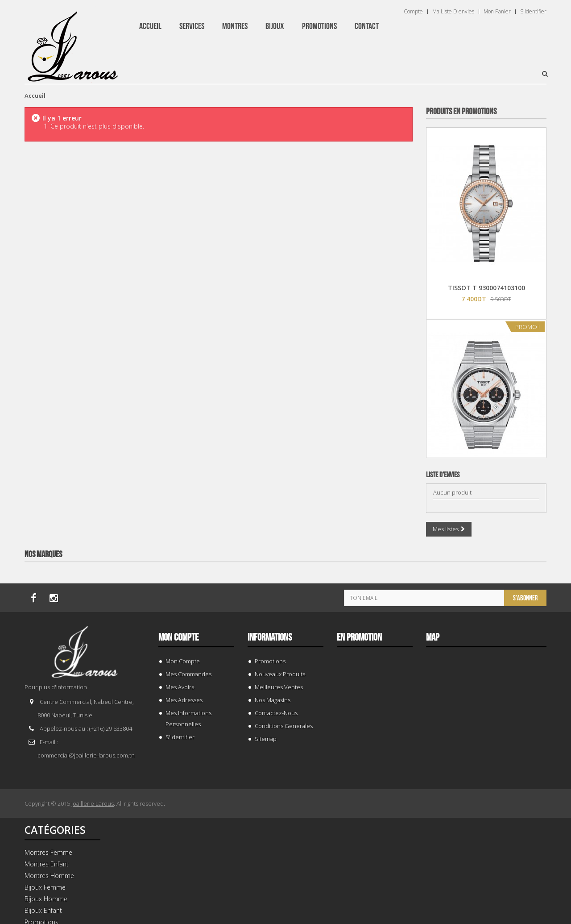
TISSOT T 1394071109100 (486, 865)
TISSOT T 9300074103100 (486, 288)
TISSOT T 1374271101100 (486, 480)
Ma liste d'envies (453, 12)
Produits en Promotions (461, 112)
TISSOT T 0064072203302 (486, 672)
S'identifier (533, 12)
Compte (413, 12)
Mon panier (497, 12)
